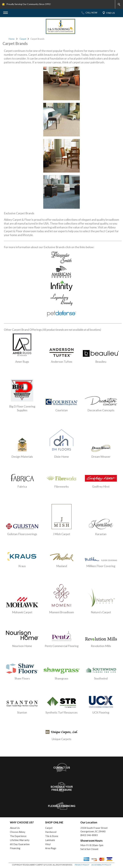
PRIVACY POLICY (82, 865)
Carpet (23, 39)
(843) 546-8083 (89, 835)
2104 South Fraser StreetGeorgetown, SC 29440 (94, 830)
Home (12, 39)
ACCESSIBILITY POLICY (101, 865)
